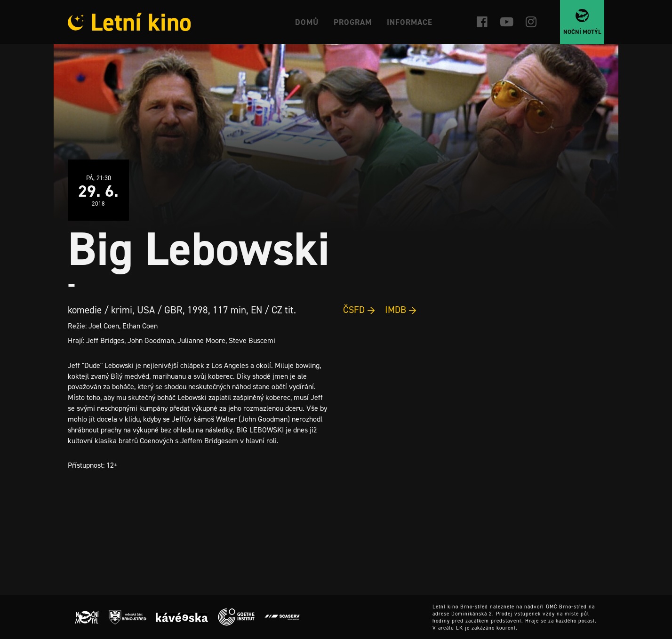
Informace (410, 22)
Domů (307, 22)
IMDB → (401, 310)
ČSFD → (359, 310)
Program (353, 22)
